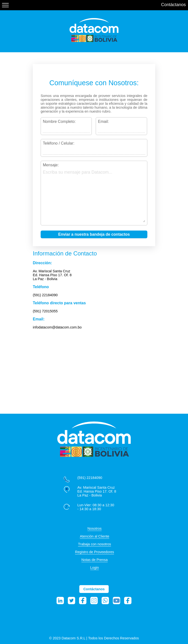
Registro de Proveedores (95, 552)
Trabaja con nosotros (95, 544)
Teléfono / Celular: (59, 143)
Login (95, 568)
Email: (103, 121)
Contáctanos (173, 5)
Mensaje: (51, 165)
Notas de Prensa (95, 560)
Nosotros (94, 528)
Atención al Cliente (94, 536)
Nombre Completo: (59, 121)
